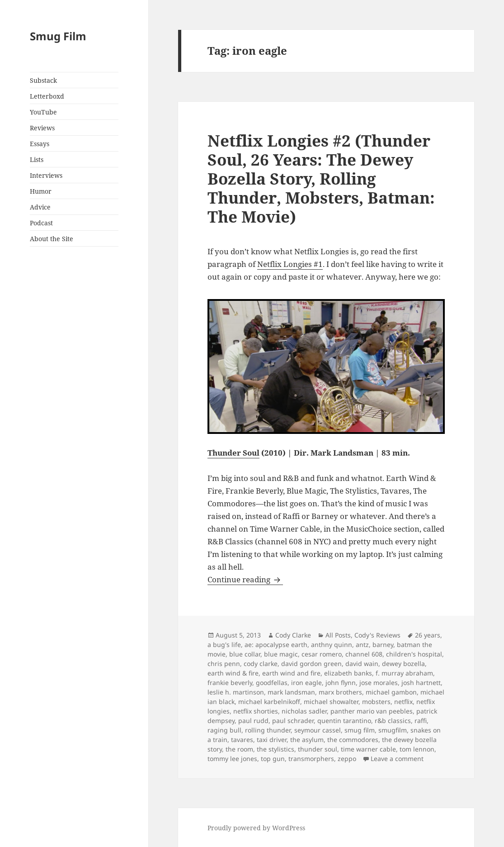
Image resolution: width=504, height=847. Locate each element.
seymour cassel (318, 730)
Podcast (41, 223)
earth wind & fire (233, 673)
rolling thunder (268, 730)
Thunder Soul (233, 453)
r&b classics (393, 721)
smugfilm (393, 730)
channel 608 (364, 654)
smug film (360, 730)
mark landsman (291, 692)
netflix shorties (256, 711)
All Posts (338, 635)
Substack (43, 80)
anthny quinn (332, 645)
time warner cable (368, 749)
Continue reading (245, 579)
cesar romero (322, 654)
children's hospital (414, 654)
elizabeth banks (348, 673)
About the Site (52, 239)
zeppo (347, 759)
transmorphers (311, 759)
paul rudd (253, 721)
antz (362, 645)
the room (239, 749)
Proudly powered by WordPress (256, 828)
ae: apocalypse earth (276, 645)
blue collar (245, 654)
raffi (421, 721)
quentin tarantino (344, 721)
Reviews (42, 128)
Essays (40, 144)
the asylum (307, 740)
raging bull (224, 730)
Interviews (46, 175)
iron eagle (306, 683)
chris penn (224, 664)
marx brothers (340, 692)
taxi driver (272, 740)
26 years (428, 635)
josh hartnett (421, 683)
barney (383, 645)
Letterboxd (47, 96)
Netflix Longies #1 (290, 264)
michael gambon (391, 692)
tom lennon (417, 749)
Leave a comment (397, 759)
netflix (403, 702)
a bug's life (224, 645)
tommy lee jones (232, 759)
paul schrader (293, 721)
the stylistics (276, 749)
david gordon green (311, 664)
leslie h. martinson (236, 692)
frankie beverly (230, 683)
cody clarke (261, 664)
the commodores (353, 740)
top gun (273, 759)
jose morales (379, 683)
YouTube (43, 112)
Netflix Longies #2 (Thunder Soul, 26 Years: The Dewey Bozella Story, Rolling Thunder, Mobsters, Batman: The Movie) (321, 178)
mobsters (376, 702)
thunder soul (318, 749)
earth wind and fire (291, 673)
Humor (41, 191)
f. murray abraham (404, 673)
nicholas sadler (304, 711)
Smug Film (58, 36)
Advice (40, 207)
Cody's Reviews (377, 635)
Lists (37, 159)
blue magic (281, 654)
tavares (242, 740)
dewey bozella (403, 664)
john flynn (341, 683)
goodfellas (272, 683)
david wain (362, 664)
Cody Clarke (293, 635)
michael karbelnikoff (269, 702)
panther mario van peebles (372, 711)
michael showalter (331, 702)
